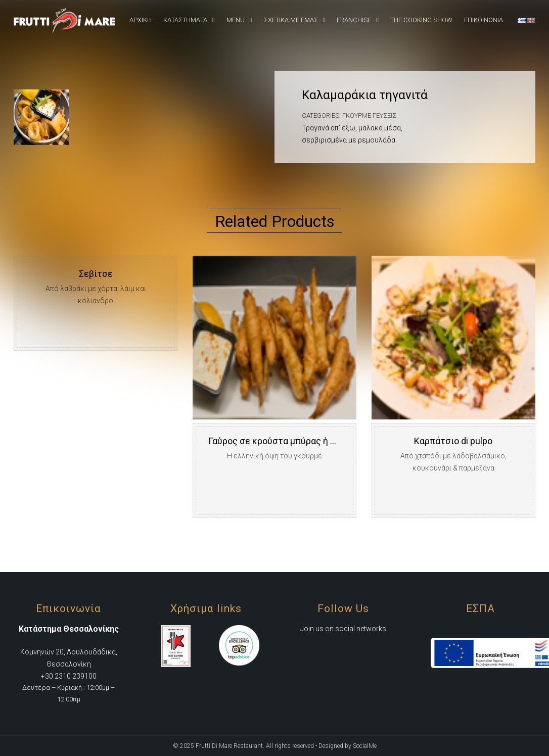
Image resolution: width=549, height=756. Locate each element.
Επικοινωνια (484, 20)
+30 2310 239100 (69, 676)
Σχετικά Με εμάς (291, 20)
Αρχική (141, 20)
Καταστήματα (185, 20)
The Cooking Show (421, 20)
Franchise (354, 20)
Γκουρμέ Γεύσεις (369, 115)
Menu (236, 20)
